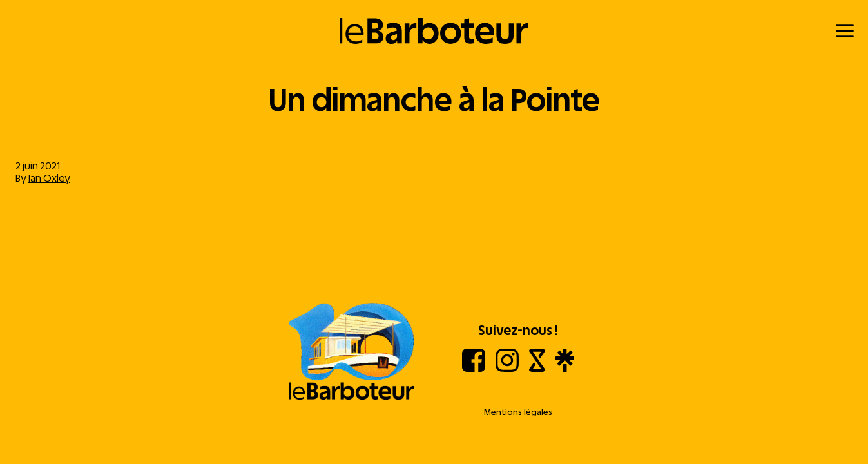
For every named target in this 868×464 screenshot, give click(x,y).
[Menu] (845, 31)
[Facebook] (474, 368)
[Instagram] (507, 368)
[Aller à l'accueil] (351, 353)
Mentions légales (518, 412)
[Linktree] (565, 368)
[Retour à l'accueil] (434, 31)
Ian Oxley (49, 178)
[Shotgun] (537, 368)
